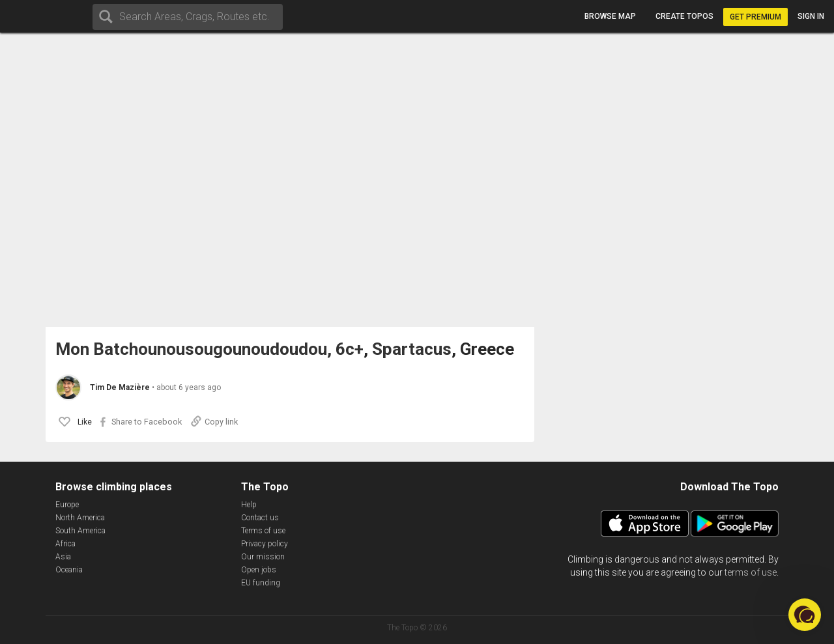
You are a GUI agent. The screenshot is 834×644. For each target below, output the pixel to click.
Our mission (263, 557)
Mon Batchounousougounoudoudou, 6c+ (209, 349)
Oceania (69, 570)
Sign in (811, 16)
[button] (805, 615)
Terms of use (263, 531)
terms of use (751, 572)
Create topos (684, 16)
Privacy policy (265, 544)
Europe (67, 505)
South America (80, 531)
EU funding (261, 583)
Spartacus (412, 349)
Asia (63, 557)
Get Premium (755, 17)
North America (80, 518)
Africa (65, 544)
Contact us (260, 518)
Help (249, 505)
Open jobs (259, 570)
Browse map (610, 16)
